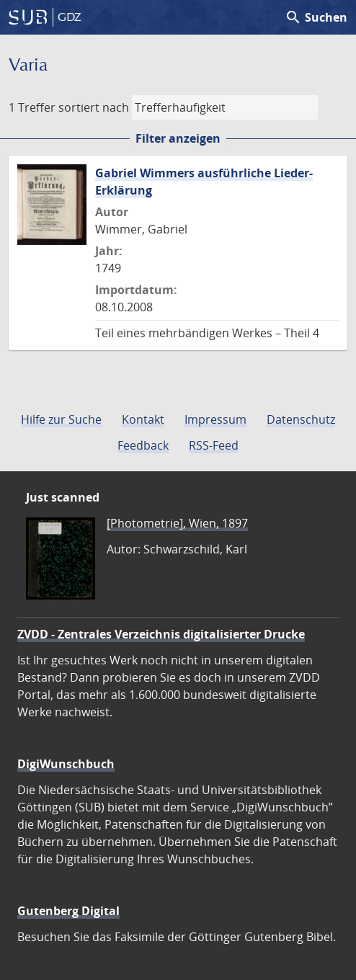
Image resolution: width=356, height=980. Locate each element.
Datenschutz (301, 419)
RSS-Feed (214, 445)
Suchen (316, 17)
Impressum (215, 419)
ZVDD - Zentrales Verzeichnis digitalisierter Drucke (161, 634)
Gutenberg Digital (68, 911)
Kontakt (143, 419)
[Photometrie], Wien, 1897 (177, 523)
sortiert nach (94, 107)
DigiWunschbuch (66, 764)
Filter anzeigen (178, 138)
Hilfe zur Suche (61, 419)
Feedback (143, 445)
